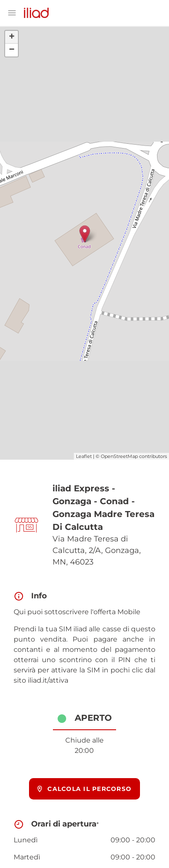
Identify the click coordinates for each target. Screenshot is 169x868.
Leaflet (84, 456)
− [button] (12, 50)
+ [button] (12, 37)
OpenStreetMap (119, 456)
